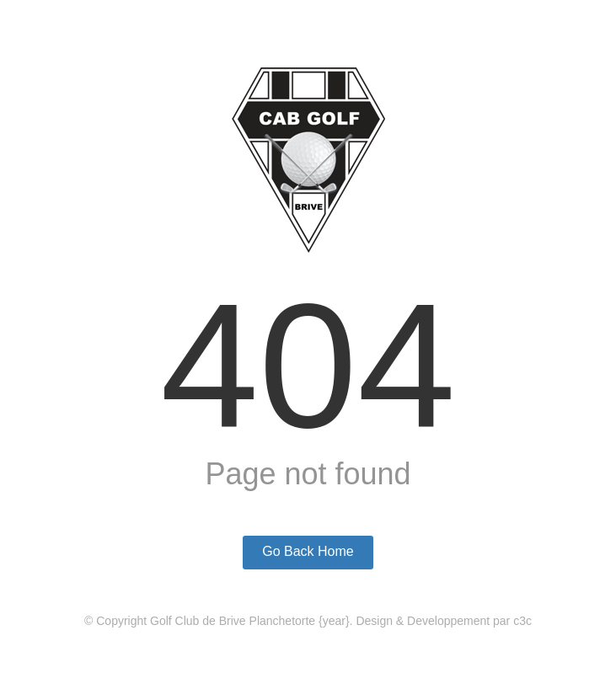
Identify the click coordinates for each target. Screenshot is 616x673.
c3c (522, 621)
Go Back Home (308, 551)
